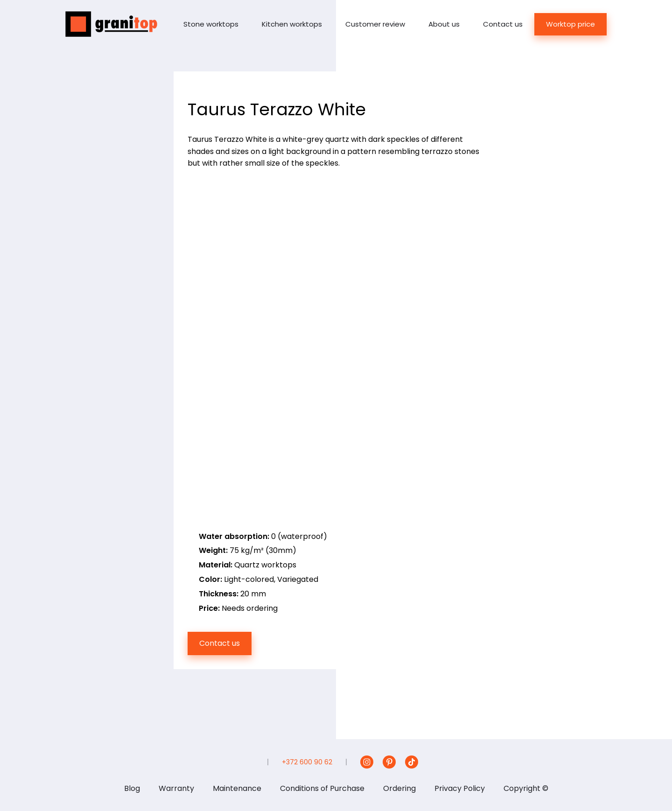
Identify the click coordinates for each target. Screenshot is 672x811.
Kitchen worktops (292, 24)
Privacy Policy (460, 788)
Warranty (176, 788)
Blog (132, 788)
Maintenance (237, 788)
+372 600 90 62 (307, 762)
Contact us (503, 24)
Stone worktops (211, 24)
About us (444, 24)
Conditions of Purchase (322, 788)
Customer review (375, 24)
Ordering (399, 788)
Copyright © (526, 788)
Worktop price (570, 24)
